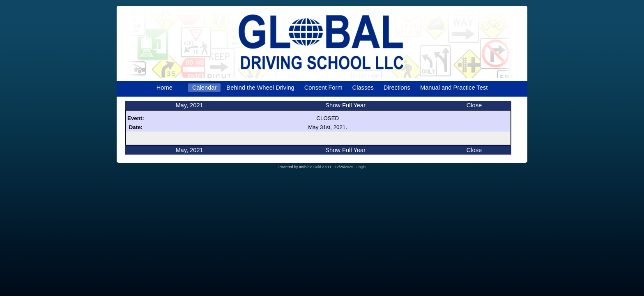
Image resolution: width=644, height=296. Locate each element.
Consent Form (323, 88)
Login (361, 167)
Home (164, 88)
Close (474, 105)
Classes (363, 88)
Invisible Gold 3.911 (316, 167)
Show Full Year (345, 105)
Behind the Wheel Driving (260, 88)
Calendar (204, 88)
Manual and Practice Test (454, 88)
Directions (397, 88)
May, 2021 (189, 105)
